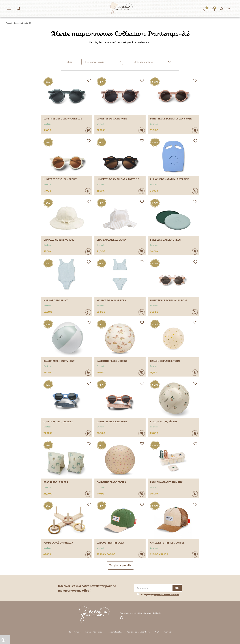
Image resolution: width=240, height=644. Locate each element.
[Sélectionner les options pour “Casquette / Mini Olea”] (142, 554)
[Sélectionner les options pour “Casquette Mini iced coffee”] (195, 554)
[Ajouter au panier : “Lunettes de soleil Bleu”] (88, 433)
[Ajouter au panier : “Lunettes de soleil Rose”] (142, 433)
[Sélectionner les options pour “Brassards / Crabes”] (88, 494)
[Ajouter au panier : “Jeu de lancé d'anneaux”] (88, 554)
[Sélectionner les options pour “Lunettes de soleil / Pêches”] (88, 191)
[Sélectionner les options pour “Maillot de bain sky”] (88, 312)
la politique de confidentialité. (167, 595)
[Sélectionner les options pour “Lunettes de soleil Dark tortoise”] (142, 191)
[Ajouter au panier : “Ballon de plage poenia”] (142, 494)
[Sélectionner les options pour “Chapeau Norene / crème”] (88, 251)
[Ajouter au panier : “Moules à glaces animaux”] (195, 494)
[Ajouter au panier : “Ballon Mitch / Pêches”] (195, 433)
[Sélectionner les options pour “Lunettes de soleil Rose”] (142, 130)
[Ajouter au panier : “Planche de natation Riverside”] (195, 191)
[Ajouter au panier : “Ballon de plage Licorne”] (142, 373)
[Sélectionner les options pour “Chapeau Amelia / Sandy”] (142, 251)
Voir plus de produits (120, 565)
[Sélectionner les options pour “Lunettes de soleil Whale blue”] (88, 130)
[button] (89, 80)
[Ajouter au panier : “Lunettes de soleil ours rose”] (195, 312)
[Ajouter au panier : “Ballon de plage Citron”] (195, 373)
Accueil (9, 23)
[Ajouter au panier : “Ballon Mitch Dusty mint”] (88, 373)
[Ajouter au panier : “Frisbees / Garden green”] (195, 251)
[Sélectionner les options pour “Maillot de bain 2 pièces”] (142, 312)
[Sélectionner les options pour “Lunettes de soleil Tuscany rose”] (195, 130)
